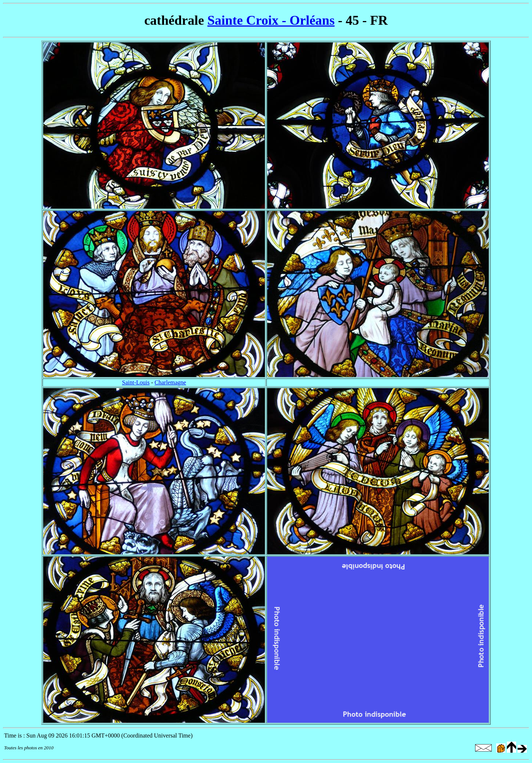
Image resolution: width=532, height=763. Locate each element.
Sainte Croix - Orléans (271, 20)
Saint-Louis (136, 382)
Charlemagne (170, 382)
